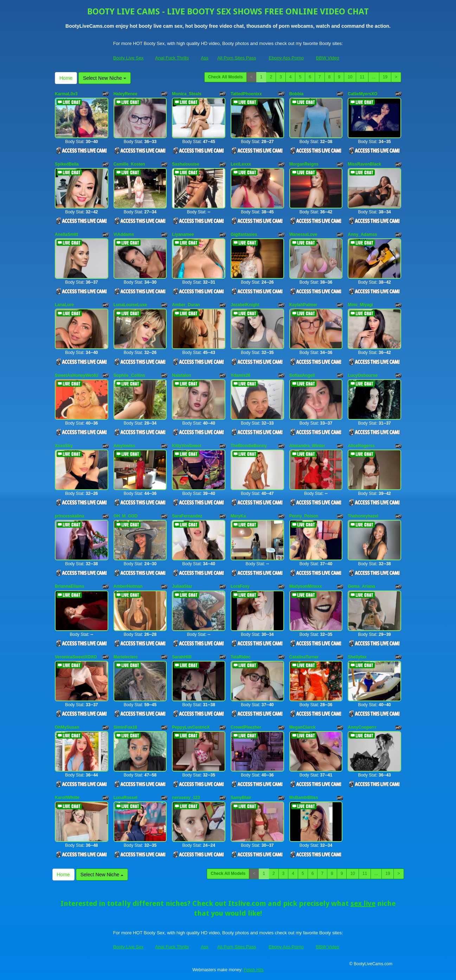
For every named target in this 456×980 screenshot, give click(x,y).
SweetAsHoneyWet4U (77, 375)
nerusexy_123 (186, 798)
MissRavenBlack (364, 164)
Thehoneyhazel (363, 516)
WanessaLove (303, 234)
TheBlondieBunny (249, 446)
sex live (363, 903)
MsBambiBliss (304, 798)
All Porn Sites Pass (237, 58)
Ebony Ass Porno (286, 58)
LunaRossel (126, 798)
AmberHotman (128, 586)
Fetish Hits (254, 970)
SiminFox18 (125, 727)
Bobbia (297, 94)
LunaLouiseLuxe (130, 305)
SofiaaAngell (302, 375)
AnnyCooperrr (362, 727)
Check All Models (226, 77)
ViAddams (124, 234)
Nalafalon (181, 375)
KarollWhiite (67, 798)
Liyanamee (183, 234)
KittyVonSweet (187, 446)
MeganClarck (303, 727)
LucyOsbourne (363, 375)
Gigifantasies (244, 234)
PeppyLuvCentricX (191, 727)
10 (350, 77)
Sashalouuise (185, 164)
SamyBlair (241, 798)
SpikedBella (67, 164)
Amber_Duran (186, 305)
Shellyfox (357, 657)
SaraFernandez (187, 516)
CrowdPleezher (246, 727)
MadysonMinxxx (306, 586)
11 (362, 77)
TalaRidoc (240, 657)
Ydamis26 (240, 375)
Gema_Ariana (361, 586)
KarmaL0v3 (66, 94)
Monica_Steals (187, 94)
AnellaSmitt (66, 234)
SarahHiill (182, 657)
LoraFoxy (240, 586)
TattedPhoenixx (246, 94)
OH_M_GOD (126, 516)
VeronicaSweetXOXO (76, 657)
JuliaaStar (182, 586)
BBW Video (328, 58)
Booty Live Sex (129, 58)
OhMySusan (67, 727)
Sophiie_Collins (129, 375)
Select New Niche (104, 78)
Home (66, 78)
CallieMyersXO (362, 94)
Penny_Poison (304, 516)
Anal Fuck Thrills (172, 58)
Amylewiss (124, 446)
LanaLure (64, 305)
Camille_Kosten (129, 164)
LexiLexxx (241, 164)
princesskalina (69, 516)
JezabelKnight (245, 305)
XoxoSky (64, 446)
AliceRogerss (361, 446)
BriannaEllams (69, 586)
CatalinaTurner (304, 657)
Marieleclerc (126, 657)
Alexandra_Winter (307, 446)
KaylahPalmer (303, 305)
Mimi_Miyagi (360, 305)
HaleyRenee (126, 94)
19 (385, 77)
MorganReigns (304, 164)
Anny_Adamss (362, 234)
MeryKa (238, 516)
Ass (205, 58)
